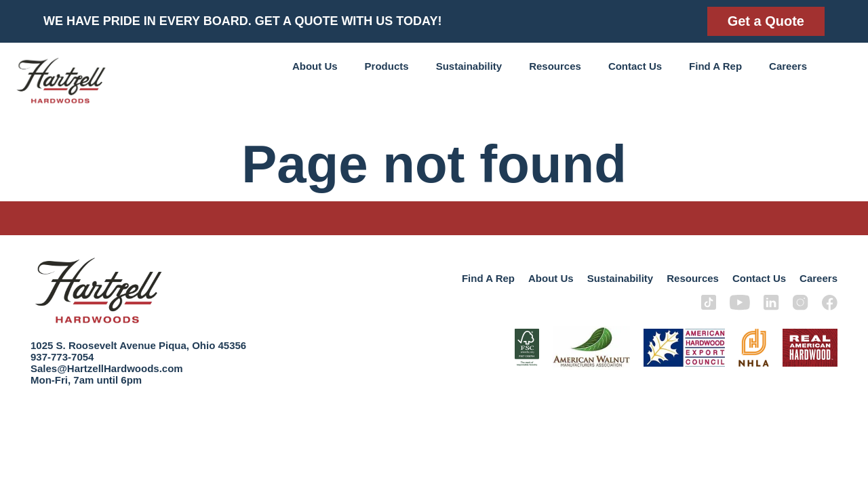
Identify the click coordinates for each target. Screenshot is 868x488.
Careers (788, 66)
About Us (315, 66)
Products (387, 66)
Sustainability (469, 66)
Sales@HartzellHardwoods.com (107, 368)
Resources (555, 66)
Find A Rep (715, 66)
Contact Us (635, 66)
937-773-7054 (62, 357)
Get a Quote (766, 21)
